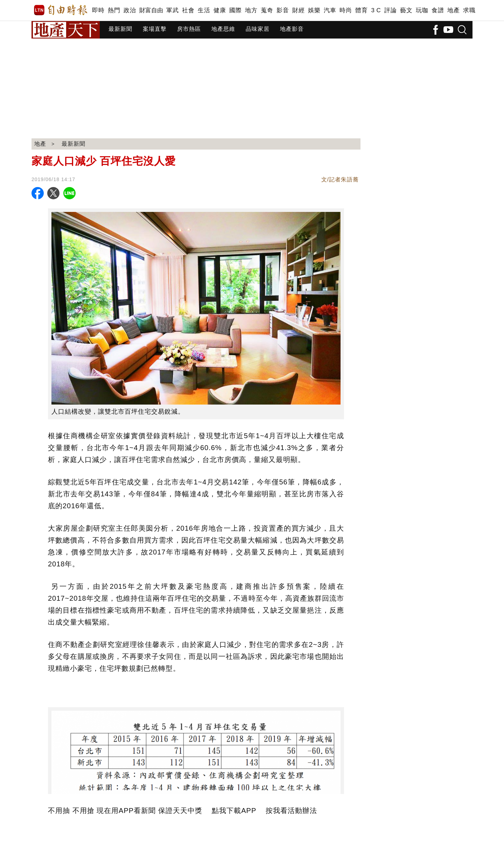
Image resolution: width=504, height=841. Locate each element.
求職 (469, 10)
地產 (453, 10)
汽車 (330, 10)
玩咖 (422, 10)
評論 (390, 10)
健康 (220, 10)
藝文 (406, 10)
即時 (98, 10)
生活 (204, 10)
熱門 (114, 10)
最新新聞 (120, 29)
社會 (188, 10)
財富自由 (151, 10)
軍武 (172, 10)
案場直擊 (155, 29)
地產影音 (292, 29)
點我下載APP (234, 811)
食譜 (438, 10)
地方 (251, 10)
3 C (376, 10)
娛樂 (314, 10)
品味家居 (258, 29)
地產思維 (223, 29)
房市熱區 (189, 29)
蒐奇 (267, 10)
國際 (235, 10)
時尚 (346, 10)
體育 (361, 10)
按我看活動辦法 (291, 811)
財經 (298, 10)
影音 (283, 10)
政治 (130, 10)
